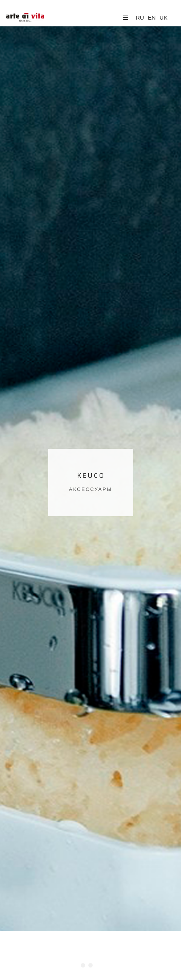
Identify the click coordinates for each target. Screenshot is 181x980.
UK (163, 18)
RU (140, 18)
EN (152, 18)
